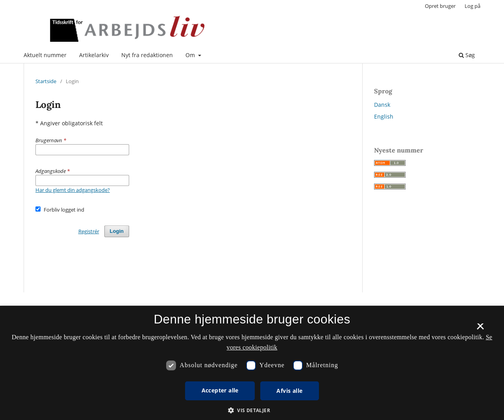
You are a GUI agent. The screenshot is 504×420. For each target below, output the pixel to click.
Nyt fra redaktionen (147, 55)
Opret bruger (440, 6)
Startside (46, 81)
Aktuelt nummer (45, 55)
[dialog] (252, 363)
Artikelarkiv (94, 55)
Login (117, 231)
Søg (467, 55)
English (384, 116)
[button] (252, 410)
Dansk (382, 105)
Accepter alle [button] (220, 390)
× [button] (480, 329)
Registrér (89, 231)
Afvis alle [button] (289, 391)
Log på (472, 6)
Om (191, 55)
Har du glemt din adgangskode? (73, 190)
